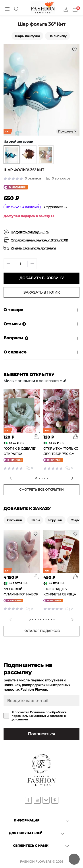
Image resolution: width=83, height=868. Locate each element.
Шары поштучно (27, 36)
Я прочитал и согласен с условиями (39, 716)
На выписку (57, 36)
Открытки (14, 520)
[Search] (17, 9)
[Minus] (8, 264)
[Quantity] (20, 264)
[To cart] (36, 437)
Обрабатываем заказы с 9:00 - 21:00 (39, 240)
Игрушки (55, 520)
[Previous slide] (11, 478)
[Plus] (32, 264)
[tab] (36, 478)
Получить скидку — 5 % (30, 232)
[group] (12, 155)
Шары (35, 520)
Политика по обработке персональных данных (39, 714)
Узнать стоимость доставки (33, 248)
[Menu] (7, 9)
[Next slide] (72, 478)
